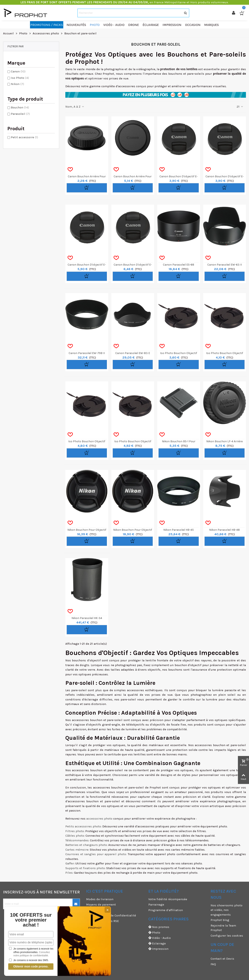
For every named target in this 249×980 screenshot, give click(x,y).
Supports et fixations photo (85, 868)
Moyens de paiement (101, 905)
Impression (158, 949)
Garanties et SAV (98, 932)
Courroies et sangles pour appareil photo (96, 854)
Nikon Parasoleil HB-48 (224, 530)
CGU (89, 910)
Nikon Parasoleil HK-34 (87, 618)
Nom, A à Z (75, 107)
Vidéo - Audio (160, 938)
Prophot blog (220, 920)
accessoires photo (99, 819)
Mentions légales (99, 926)
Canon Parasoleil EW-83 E (133, 353)
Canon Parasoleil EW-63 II (225, 265)
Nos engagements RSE (103, 921)
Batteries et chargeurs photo (86, 845)
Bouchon (20, 107)
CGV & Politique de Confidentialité (111, 915)
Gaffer (70, 863)
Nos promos (159, 927)
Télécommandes (77, 840)
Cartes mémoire (77, 850)
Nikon (17, 84)
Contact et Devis (222, 959)
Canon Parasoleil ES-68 (179, 265)
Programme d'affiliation (166, 910)
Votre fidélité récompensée (168, 899)
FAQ (213, 964)
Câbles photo (75, 836)
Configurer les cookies (227, 936)
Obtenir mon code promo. (31, 966)
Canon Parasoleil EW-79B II (87, 353)
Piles (69, 873)
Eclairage (157, 943)
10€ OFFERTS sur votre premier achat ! (31, 920)
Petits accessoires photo (83, 826)
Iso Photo (20, 78)
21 (240, 107)
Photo (154, 933)
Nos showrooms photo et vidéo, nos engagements (227, 910)
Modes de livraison (100, 899)
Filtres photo (75, 831)
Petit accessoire (24, 137)
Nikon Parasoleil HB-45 (179, 530)
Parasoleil (20, 114)
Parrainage (156, 905)
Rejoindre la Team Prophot (223, 928)
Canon (18, 71)
